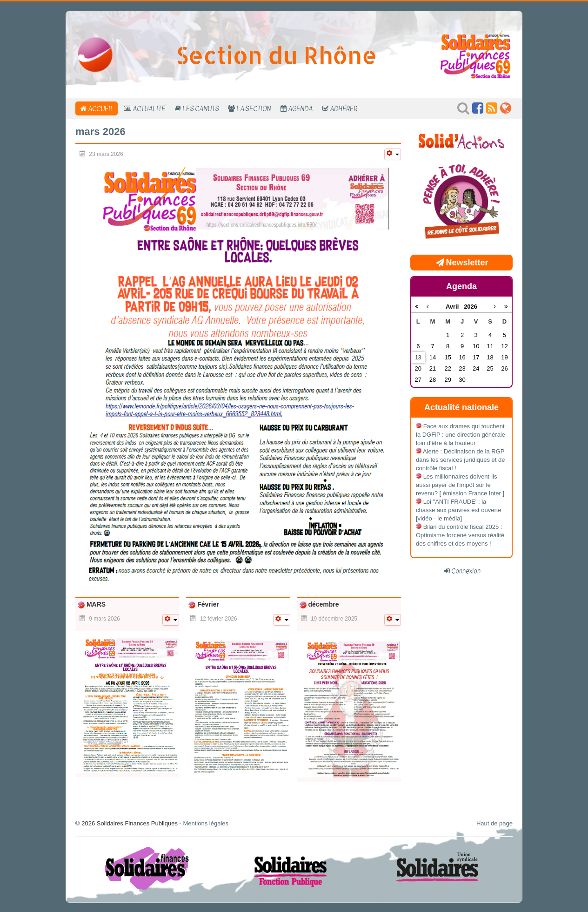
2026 (471, 307)
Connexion (466, 571)
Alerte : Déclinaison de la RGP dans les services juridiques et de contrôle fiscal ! (461, 460)
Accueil (101, 108)
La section (254, 108)
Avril (455, 307)
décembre (323, 604)
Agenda (300, 108)
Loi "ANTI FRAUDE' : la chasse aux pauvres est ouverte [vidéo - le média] (459, 510)
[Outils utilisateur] (393, 154)
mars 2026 (100, 132)
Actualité (149, 108)
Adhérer (344, 108)
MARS (95, 604)
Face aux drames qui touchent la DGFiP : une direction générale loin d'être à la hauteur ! (461, 435)
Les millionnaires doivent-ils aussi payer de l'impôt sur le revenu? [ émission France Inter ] (460, 485)
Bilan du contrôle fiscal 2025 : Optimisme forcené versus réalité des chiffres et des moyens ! (460, 535)
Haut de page (494, 823)
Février (207, 604)
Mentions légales (206, 823)
